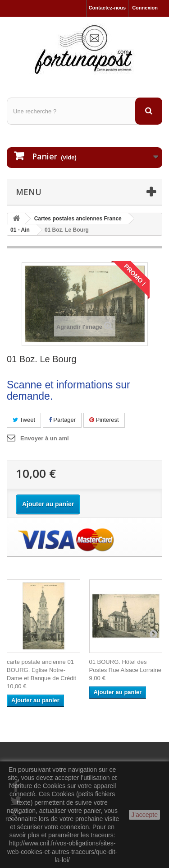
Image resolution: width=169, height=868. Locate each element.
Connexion (145, 8)
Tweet (24, 420)
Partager (62, 420)
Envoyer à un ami (45, 438)
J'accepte (144, 815)
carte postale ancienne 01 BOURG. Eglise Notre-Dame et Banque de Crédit (41, 670)
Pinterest (104, 420)
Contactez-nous (107, 8)
